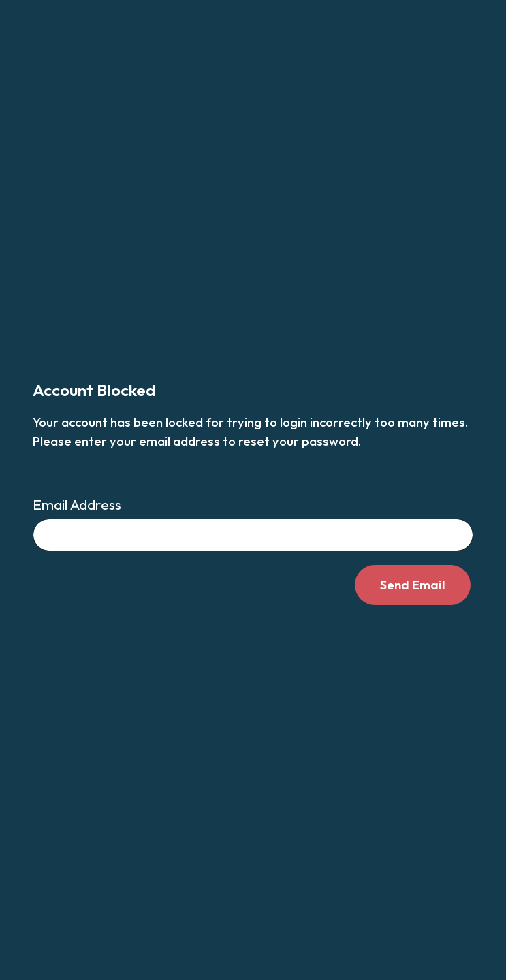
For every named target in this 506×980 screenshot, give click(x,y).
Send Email (413, 585)
